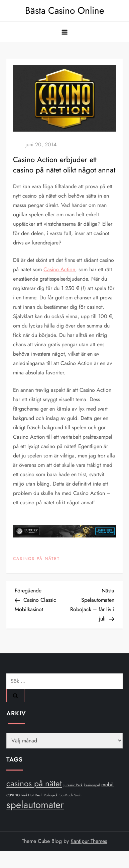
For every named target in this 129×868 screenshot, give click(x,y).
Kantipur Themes (89, 841)
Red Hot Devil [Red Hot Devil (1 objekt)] (32, 795)
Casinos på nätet (36, 559)
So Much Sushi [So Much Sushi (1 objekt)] (71, 795)
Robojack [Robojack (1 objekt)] (51, 795)
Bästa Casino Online (64, 11)
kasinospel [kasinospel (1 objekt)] (92, 785)
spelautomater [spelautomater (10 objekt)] (35, 805)
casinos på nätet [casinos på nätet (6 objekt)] (34, 783)
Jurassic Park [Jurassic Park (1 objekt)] (73, 785)
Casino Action (59, 269)
